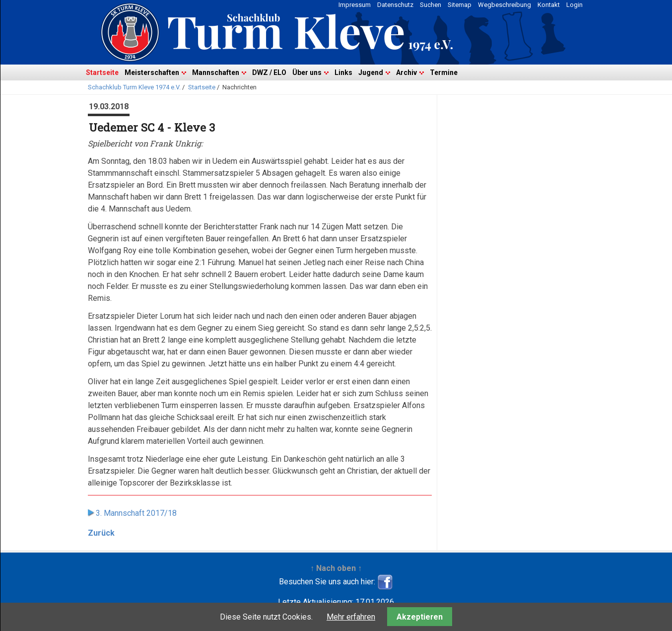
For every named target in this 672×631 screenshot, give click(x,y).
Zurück (101, 533)
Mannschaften (216, 72)
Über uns (307, 72)
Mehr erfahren (351, 617)
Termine (444, 72)
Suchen (431, 5)
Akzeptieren (420, 617)
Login (574, 5)
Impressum (355, 5)
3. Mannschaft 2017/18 (136, 513)
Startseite (102, 72)
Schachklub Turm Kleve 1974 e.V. (134, 87)
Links (343, 72)
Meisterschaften (152, 72)
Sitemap (460, 5)
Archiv (406, 72)
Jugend (371, 72)
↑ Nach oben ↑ (336, 568)
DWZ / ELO (269, 72)
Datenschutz (395, 5)
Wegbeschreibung (504, 5)
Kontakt (549, 5)
